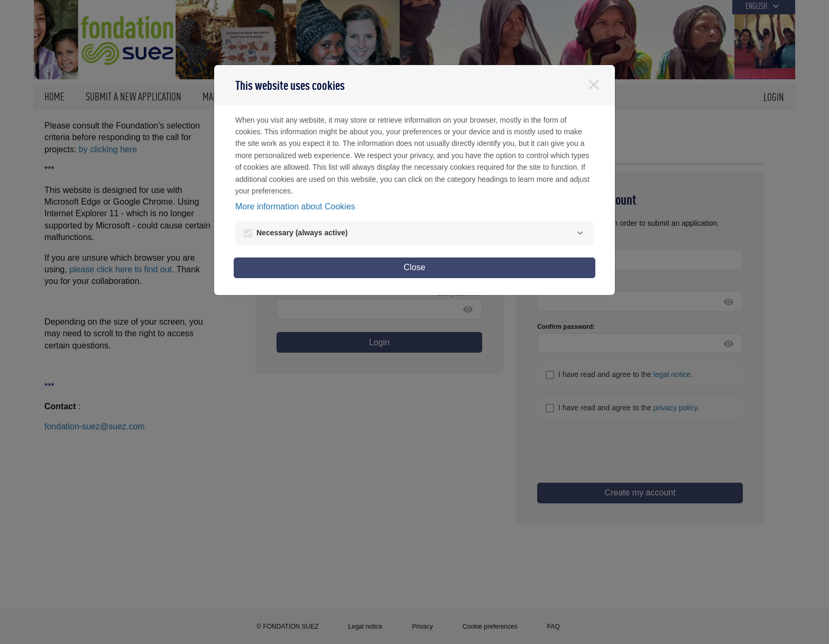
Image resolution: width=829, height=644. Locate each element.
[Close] (594, 85)
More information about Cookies (295, 206)
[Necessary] (580, 233)
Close (415, 267)
